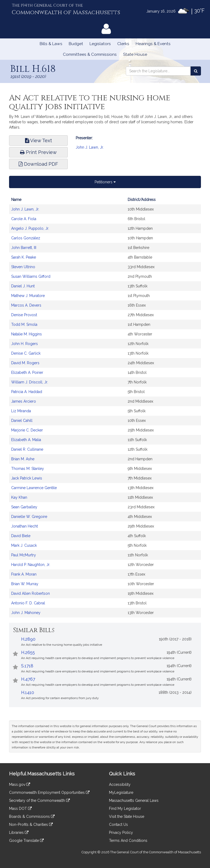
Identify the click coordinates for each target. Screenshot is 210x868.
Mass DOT (20, 808)
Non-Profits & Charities (31, 825)
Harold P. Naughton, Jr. (31, 565)
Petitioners (105, 182)
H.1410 (28, 693)
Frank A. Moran (24, 574)
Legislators (100, 44)
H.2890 (28, 639)
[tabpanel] (105, 409)
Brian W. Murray (25, 584)
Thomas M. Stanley (28, 469)
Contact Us (118, 825)
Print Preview (38, 152)
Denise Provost (24, 315)
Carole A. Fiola (24, 219)
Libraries (19, 833)
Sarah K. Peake (24, 257)
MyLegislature (121, 792)
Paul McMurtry (24, 555)
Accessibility (120, 784)
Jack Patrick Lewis (27, 478)
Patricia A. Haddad (27, 392)
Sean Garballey (24, 507)
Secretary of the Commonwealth (39, 800)
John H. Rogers (25, 344)
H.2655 (28, 653)
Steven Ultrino (23, 267)
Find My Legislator (125, 808)
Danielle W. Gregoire (29, 517)
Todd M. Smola (24, 324)
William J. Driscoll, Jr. (30, 382)
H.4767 (28, 679)
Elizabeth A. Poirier (27, 372)
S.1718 (27, 666)
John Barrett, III (24, 248)
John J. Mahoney (26, 613)
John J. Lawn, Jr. (90, 147)
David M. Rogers (25, 363)
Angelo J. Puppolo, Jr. (30, 228)
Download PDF (38, 164)
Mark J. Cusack (24, 545)
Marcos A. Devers (26, 305)
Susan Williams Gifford (31, 276)
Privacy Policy (121, 833)
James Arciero (24, 401)
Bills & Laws (51, 44)
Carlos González (26, 238)
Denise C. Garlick (26, 353)
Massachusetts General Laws (134, 800)
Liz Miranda (21, 411)
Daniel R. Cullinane (27, 449)
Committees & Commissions (90, 54)
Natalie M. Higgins (27, 334)
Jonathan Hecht (25, 526)
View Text (39, 140)
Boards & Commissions (32, 817)
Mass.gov (20, 784)
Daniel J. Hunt (23, 286)
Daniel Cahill (22, 421)
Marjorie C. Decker (27, 430)
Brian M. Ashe (23, 459)
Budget (76, 44)
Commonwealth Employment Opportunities (49, 792)
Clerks (123, 44)
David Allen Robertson (31, 593)
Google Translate (26, 841)
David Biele (21, 536)
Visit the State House (127, 817)
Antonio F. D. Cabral (28, 603)
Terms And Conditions (128, 841)
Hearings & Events (153, 44)
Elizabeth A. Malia (26, 440)
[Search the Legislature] (196, 71)
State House (135, 54)
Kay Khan (19, 497)
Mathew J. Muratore (28, 296)
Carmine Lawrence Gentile (34, 488)
